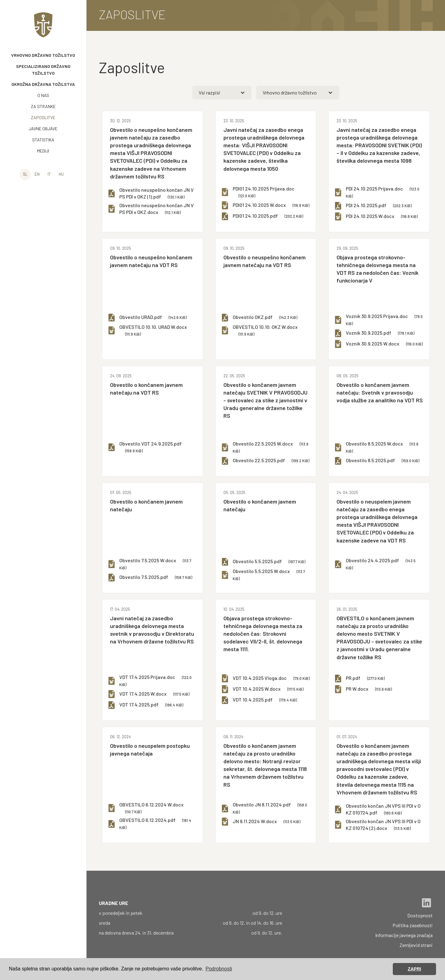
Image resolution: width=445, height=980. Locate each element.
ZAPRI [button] (415, 969)
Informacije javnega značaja (404, 935)
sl (25, 174)
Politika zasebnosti (413, 925)
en (37, 174)
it (49, 174)
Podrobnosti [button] (219, 969)
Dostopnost (420, 915)
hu (61, 174)
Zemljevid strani (416, 945)
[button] (222, 93)
